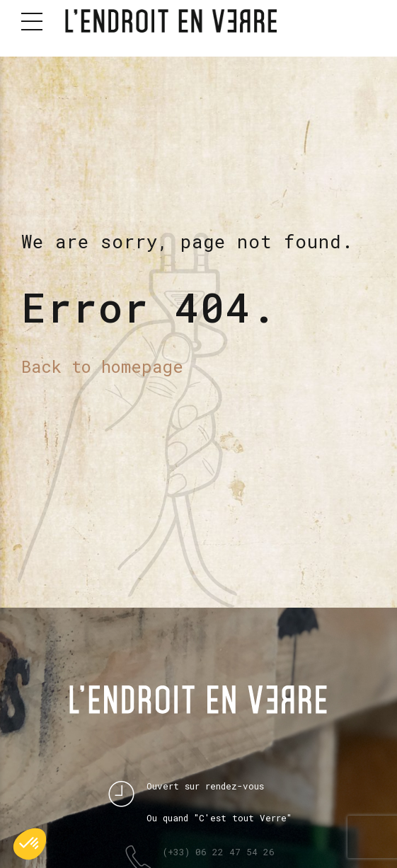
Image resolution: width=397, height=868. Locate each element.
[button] (30, 844)
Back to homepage (102, 366)
